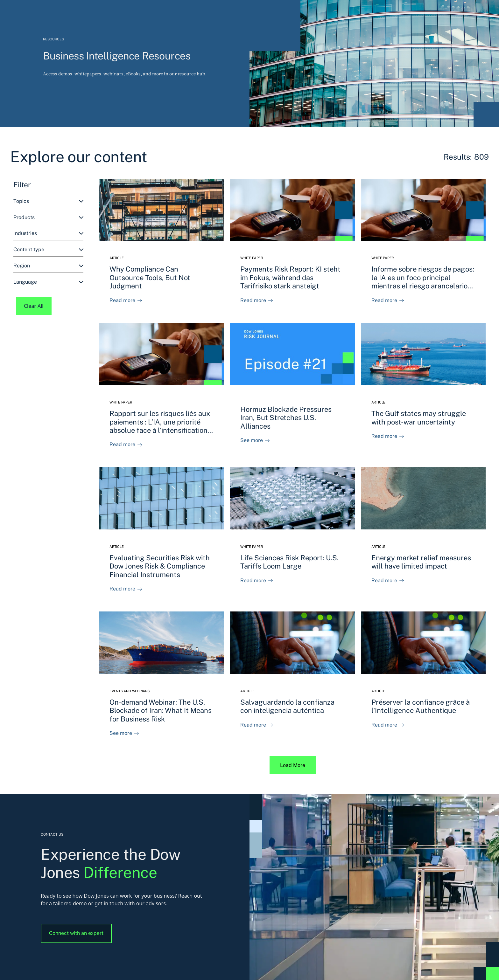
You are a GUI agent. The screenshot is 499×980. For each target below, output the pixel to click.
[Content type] (48, 250)
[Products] (48, 218)
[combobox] (48, 201)
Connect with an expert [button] (76, 933)
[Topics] (48, 201)
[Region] (48, 266)
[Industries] (48, 234)
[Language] (48, 282)
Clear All (34, 306)
